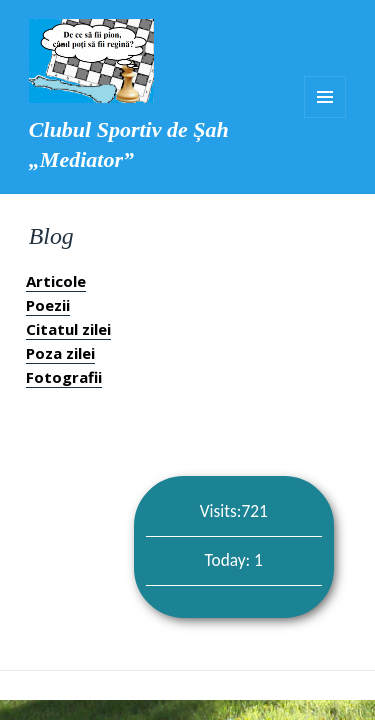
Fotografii (64, 377)
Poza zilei (60, 353)
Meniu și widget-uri (325, 97)
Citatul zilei (68, 329)
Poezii (48, 305)
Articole (56, 281)
